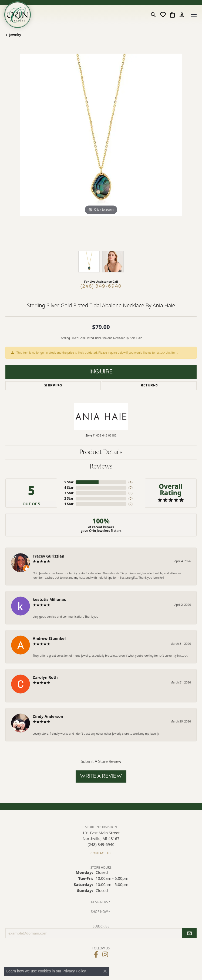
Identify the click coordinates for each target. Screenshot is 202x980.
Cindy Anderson (48, 716)
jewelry (15, 35)
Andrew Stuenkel (49, 638)
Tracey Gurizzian (48, 556)
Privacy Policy (74, 971)
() (131, 482)
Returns (149, 386)
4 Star (69, 488)
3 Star (69, 493)
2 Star (69, 498)
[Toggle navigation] (194, 15)
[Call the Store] (101, 844)
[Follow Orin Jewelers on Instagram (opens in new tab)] (105, 955)
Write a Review (101, 776)
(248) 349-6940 (101, 286)
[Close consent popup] (105, 971)
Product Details (101, 452)
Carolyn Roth (45, 677)
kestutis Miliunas (49, 599)
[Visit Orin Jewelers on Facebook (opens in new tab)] (96, 955)
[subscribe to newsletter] (189, 933)
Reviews (101, 467)
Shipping (53, 386)
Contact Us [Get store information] (101, 853)
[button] (154, 15)
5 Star (69, 482)
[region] (101, 149)
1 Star (69, 504)
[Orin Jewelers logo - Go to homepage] (18, 15)
